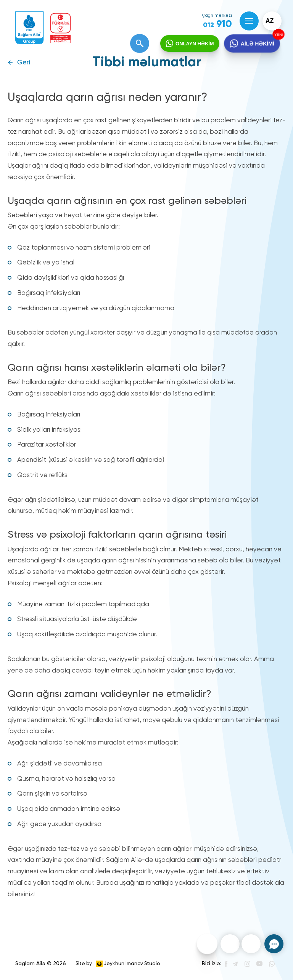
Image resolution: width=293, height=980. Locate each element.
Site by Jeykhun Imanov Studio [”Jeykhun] (118, 964)
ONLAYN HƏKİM (195, 44)
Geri (24, 63)
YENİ (278, 34)
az (270, 21)
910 (217, 24)
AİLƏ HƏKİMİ (257, 44)
